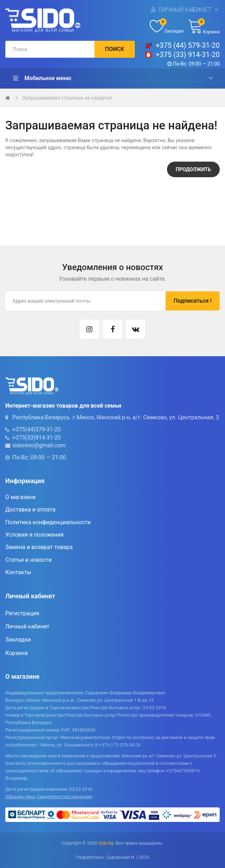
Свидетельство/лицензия (65, 797)
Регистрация (22, 613)
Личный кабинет (185, 9)
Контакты (18, 572)
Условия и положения (34, 535)
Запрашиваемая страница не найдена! (67, 98)
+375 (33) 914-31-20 (188, 55)
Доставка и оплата (30, 509)
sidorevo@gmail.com (39, 445)
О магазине (21, 497)
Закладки (18, 640)
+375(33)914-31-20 (37, 438)
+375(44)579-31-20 (37, 429)
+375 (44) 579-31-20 (188, 45)
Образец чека (20, 797)
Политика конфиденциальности (48, 522)
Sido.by (106, 843)
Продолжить (193, 169)
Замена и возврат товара (39, 547)
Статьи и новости (28, 560)
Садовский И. (121, 857)
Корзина (16, 653)
